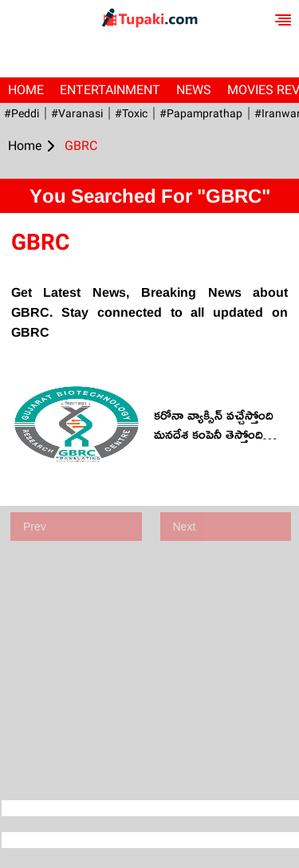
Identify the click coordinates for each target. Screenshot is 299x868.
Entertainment (110, 90)
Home (26, 90)
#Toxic (131, 113)
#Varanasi (77, 113)
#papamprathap (201, 113)
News (194, 90)
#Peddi (22, 113)
